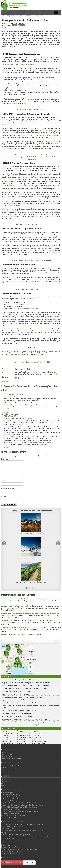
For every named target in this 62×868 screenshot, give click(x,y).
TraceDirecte (22, 743)
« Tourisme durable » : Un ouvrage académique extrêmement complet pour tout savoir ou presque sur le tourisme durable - (30, 707)
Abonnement (6, 381)
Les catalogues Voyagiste (10, 729)
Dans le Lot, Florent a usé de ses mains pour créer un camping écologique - (24, 688)
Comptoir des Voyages (25, 733)
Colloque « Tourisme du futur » (10, 847)
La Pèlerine (6, 739)
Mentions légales (6, 772)
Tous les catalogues (7, 793)
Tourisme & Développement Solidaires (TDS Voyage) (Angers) (19, 807)
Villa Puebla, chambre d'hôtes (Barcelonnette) (15, 815)
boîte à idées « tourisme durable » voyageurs (25, 329)
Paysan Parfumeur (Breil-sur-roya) (11, 795)
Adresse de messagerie (8, 489)
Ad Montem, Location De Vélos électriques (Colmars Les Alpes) (19, 811)
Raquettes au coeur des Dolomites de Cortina (31, 558)
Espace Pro (4, 752)
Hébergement (10, 16)
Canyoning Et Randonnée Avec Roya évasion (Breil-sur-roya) (18, 803)
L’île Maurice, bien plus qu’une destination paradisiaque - (19, 711)
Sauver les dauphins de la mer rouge (12, 841)
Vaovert (56, 331)
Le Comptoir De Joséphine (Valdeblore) (12, 801)
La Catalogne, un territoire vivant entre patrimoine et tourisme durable (22, 824)
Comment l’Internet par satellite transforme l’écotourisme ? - (20, 703)
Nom (3, 481)
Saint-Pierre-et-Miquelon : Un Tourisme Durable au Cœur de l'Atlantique (22, 831)
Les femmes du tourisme (8, 843)
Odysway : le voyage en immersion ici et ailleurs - (17, 700)
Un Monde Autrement (40, 743)
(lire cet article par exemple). (31, 238)
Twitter (3, 783)
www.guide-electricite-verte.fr (30, 178)
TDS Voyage (22, 741)
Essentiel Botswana (24, 735)
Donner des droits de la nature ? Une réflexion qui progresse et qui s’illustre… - (25, 686)
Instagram (4, 785)
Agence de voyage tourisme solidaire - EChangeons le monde (19, 849)
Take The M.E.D (6, 845)
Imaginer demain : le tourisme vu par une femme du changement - (22, 725)
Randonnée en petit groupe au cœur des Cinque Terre (31, 582)
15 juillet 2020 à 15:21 (10, 397)
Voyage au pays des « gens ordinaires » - (15, 694)
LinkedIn (3, 779)
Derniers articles (7, 373)
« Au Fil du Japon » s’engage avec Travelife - (16, 691)
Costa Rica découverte (40, 733)
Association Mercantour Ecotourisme (12, 826)
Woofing (3, 833)
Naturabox (22, 739)
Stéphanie (7, 414)
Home (3, 16)
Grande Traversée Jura (7, 829)
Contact (3, 768)
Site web (4, 496)
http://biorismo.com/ (10, 409)
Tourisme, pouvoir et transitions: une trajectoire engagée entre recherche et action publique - (28, 722)
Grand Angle (7, 737)
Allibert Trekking (24, 731)
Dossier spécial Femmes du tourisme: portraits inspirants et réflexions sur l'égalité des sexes (28, 837)
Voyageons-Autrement (44, 331)
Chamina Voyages (8, 733)
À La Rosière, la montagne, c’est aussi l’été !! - (16, 713)
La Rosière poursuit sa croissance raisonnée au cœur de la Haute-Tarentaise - (25, 719)
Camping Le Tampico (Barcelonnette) (12, 813)
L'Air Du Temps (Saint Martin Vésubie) (12, 799)
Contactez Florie (15, 355)
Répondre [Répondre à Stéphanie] (6, 448)
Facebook (4, 781)
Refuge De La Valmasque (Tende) (11, 797)
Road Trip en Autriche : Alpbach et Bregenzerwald (15, 835)
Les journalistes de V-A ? (8, 756)
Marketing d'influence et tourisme (11, 851)
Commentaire (5, 459)
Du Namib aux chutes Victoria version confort (31, 534)
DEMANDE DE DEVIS (10, 863)
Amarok (36, 731)
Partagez (5, 377)
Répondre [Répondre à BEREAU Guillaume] (6, 412)
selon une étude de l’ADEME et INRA (49, 130)
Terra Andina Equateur (41, 741)
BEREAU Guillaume (9, 395)
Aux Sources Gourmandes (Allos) (11, 809)
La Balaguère (38, 737)
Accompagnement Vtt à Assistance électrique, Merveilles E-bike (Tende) (22, 805)
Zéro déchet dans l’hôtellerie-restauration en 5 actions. (20, 65)
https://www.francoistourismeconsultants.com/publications (21, 405)
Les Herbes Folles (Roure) (8, 817)
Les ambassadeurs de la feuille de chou (12, 758)
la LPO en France (52, 241)
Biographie (6, 369)
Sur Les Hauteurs (8, 741)
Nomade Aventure (39, 739)
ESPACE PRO (29, 863)
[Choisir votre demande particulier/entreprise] (21, 863)
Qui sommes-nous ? (7, 754)
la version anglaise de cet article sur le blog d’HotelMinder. (34, 362)
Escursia (6, 735)
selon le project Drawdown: (34, 121)
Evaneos (36, 735)
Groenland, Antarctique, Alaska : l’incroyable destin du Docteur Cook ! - (23, 697)
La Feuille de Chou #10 (8, 839)
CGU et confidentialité (8, 770)
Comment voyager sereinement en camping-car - (17, 716)
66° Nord (6, 731)
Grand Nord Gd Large (25, 737)
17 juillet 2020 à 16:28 (10, 416)
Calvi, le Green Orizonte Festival (10, 853)
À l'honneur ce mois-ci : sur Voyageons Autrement (18, 680)
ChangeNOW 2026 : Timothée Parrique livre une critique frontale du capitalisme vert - (27, 683)
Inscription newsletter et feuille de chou (13, 766)
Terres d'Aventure (8, 743)
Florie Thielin (7, 23)
